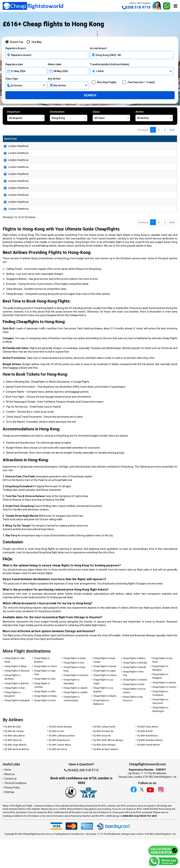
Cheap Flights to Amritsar (17, 699)
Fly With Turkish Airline (60, 773)
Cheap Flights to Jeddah (76, 721)
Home (8, 798)
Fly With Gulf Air (145, 760)
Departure (26, 116)
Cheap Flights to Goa (74, 691)
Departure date (14, 64)
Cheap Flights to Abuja (15, 695)
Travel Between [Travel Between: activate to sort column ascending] (134, 139)
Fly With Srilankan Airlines (150, 769)
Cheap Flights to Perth (134, 713)
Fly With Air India (13, 755)
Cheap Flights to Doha (45, 729)
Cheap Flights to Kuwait (105, 695)
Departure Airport (16, 48)
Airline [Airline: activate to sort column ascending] (48, 139)
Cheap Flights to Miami (134, 687)
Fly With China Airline (148, 755)
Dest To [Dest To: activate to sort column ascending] (33, 139)
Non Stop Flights (106, 82)
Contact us (11, 807)
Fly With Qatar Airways (104, 773)
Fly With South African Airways (108, 769)
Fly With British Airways (60, 755)
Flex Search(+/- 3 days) (140, 82)
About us (10, 803)
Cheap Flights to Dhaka (45, 725)
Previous (143, 130)
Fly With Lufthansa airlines (62, 764)
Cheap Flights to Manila (105, 725)
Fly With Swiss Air (13, 769)
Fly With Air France (58, 778)
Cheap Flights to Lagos (104, 699)
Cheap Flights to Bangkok (17, 729)
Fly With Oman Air (102, 764)
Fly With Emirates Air (103, 760)
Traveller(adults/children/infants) (110, 64)
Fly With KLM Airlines (148, 764)
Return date (54, 64)
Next (172, 130)
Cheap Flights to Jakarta (76, 717)
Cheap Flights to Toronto (164, 716)
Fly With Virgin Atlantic (16, 773)
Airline (154, 116)
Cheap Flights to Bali (15, 717)
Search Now (164, 147)
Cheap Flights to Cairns (45, 695)
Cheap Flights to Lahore (105, 704)
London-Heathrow (14, 146)
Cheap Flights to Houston (76, 704)
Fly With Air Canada (14, 760)
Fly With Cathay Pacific (104, 755)
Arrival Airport (98, 48)
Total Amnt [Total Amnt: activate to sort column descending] (92, 139)
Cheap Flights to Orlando (135, 708)
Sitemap (9, 821)
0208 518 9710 (136, 6)
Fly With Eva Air (56, 760)
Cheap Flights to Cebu (45, 707)
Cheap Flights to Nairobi (134, 696)
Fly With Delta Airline (15, 764)
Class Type (12, 79)
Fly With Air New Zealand (105, 778)
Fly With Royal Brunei (59, 769)
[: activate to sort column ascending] (164, 139)
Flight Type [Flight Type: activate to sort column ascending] (71, 139)
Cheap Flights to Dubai (75, 687)
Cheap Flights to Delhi (45, 720)
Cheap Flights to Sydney (164, 711)
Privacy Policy (12, 816)
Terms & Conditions (15, 812)
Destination (69, 116)
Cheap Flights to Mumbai (135, 691)
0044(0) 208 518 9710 (81, 799)
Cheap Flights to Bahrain (17, 712)
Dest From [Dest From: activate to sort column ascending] (11, 139)
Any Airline (54, 79)
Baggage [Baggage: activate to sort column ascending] (111, 139)
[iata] (89, 821)
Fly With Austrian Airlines (17, 778)
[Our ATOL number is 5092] (71, 821)
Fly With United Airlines (149, 773)
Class (111, 116)
